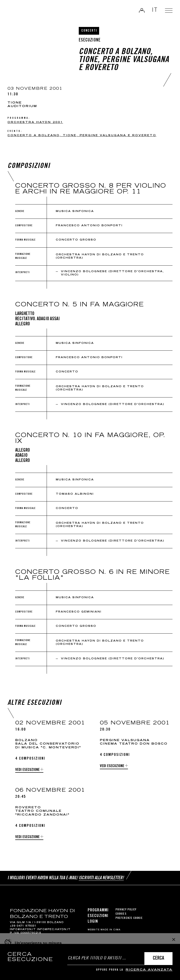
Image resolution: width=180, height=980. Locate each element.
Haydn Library (20, 12)
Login (142, 10)
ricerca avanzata (149, 970)
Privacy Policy (126, 910)
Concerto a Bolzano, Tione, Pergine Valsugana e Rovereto (82, 135)
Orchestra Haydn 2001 (35, 122)
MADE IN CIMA (111, 930)
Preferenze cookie (129, 918)
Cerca (158, 959)
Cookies (121, 914)
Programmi (98, 910)
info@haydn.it (23, 930)
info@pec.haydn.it (54, 930)
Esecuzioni (98, 916)
